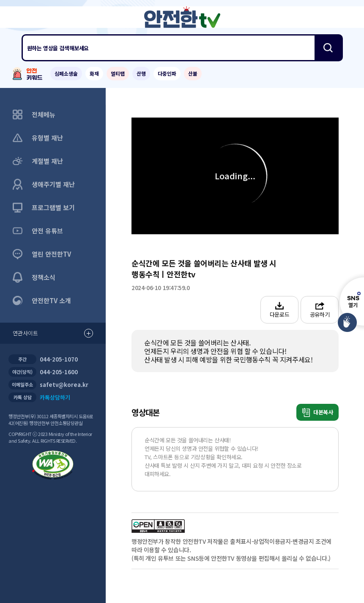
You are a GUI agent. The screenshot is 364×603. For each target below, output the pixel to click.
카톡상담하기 (55, 397)
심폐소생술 (66, 73)
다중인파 (167, 73)
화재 (94, 73)
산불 (193, 73)
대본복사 (318, 413)
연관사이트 (53, 333)
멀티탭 (118, 73)
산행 (141, 73)
